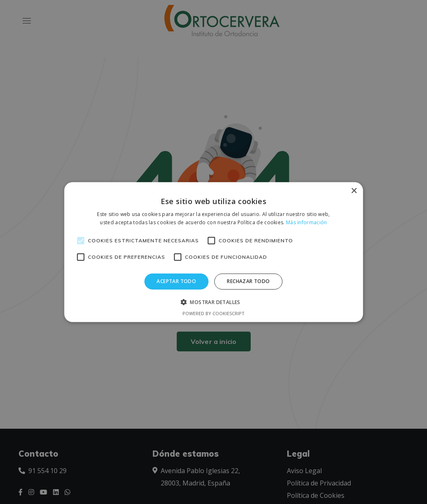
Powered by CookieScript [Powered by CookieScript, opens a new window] (213, 313)
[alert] (213, 252)
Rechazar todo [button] (248, 281)
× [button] (354, 191)
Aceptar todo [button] (176, 281)
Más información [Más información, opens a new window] (307, 222)
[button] (213, 302)
